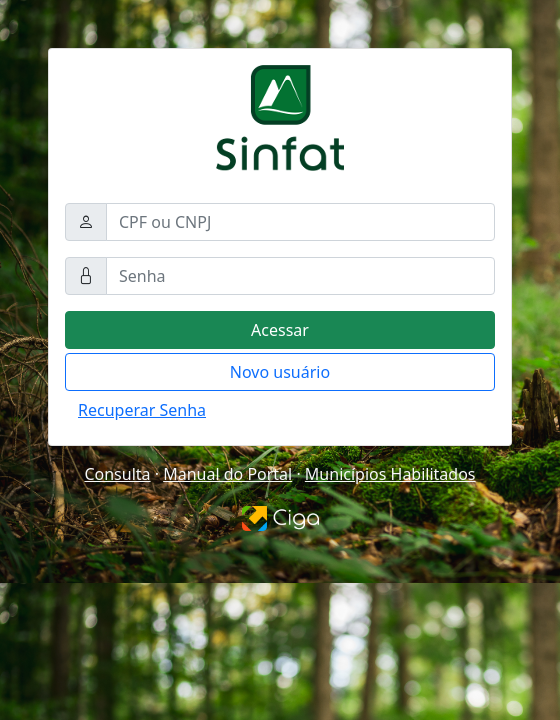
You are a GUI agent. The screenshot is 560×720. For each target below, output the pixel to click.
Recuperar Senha (142, 410)
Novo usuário (280, 372)
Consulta (117, 474)
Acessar (280, 330)
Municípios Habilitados (390, 474)
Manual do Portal (227, 474)
